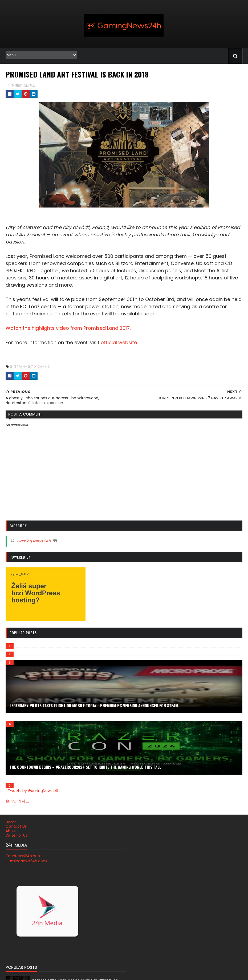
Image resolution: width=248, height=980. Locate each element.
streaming (180, 891)
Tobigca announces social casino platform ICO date (122, 845)
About (11, 831)
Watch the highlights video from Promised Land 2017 (67, 328)
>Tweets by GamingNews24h (32, 791)
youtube (179, 907)
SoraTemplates (37, 973)
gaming (43, 367)
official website (118, 342)
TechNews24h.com (23, 856)
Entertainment (21, 367)
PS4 (175, 875)
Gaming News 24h (33, 541)
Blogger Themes (68, 973)
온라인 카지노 (17, 801)
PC (174, 867)
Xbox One (180, 883)
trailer (177, 899)
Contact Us (16, 826)
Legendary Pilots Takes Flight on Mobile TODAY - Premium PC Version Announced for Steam (93, 705)
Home (11, 822)
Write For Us (16, 835)
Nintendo (179, 859)
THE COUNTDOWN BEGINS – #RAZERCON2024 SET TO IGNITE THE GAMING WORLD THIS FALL (85, 767)
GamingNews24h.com (26, 861)
